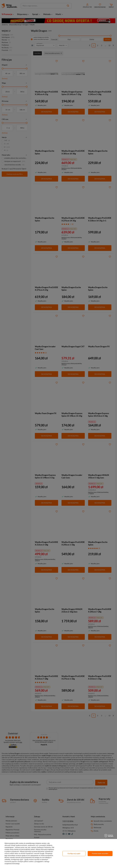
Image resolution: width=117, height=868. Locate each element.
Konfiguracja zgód (74, 853)
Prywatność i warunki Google (35, 853)
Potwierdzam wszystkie (100, 853)
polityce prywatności (13, 851)
